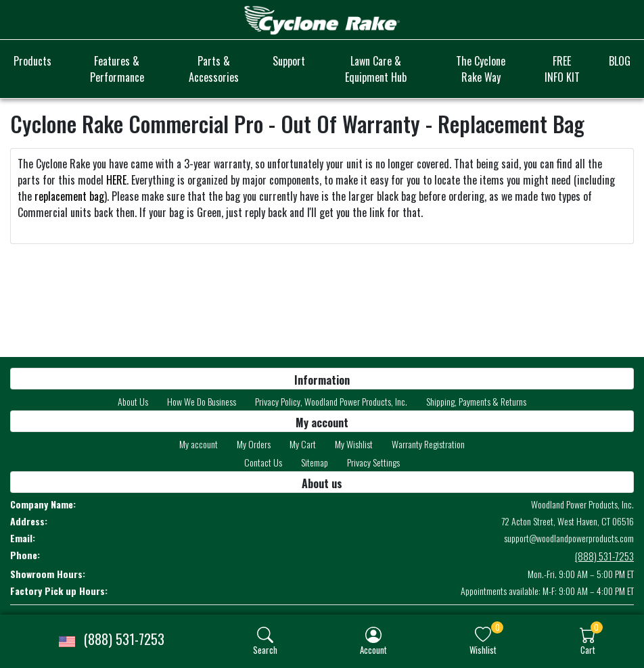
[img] (265, 635)
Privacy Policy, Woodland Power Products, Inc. (331, 401)
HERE (116, 180)
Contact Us (263, 462)
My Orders (254, 444)
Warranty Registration (428, 444)
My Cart (303, 444)
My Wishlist (354, 444)
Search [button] (265, 649)
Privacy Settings (373, 462)
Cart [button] (588, 649)
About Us (133, 401)
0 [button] (498, 627)
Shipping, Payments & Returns (476, 401)
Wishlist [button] (483, 649)
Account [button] (373, 649)
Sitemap (315, 462)
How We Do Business (202, 401)
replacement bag (69, 196)
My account (199, 444)
